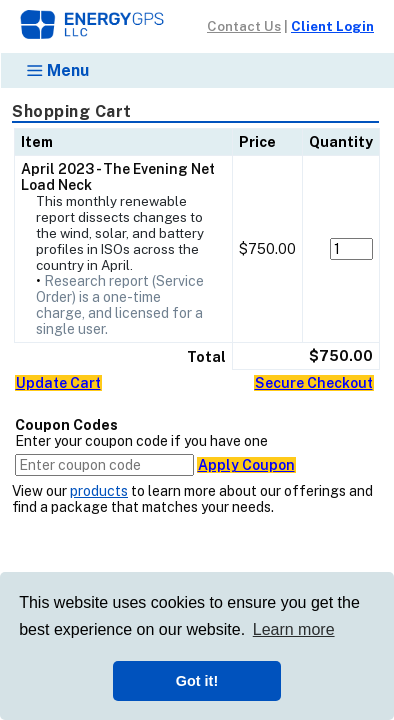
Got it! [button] (197, 681)
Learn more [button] (294, 629)
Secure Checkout (314, 383)
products (99, 491)
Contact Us (244, 26)
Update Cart (58, 383)
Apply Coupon (246, 465)
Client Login (332, 26)
